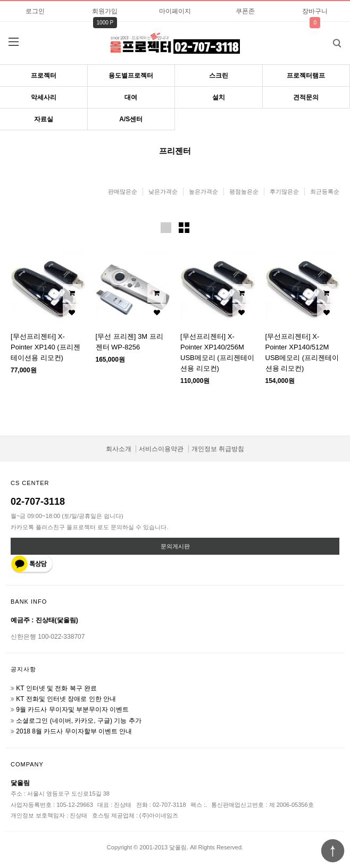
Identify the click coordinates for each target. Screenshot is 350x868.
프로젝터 (44, 76)
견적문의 (306, 97)
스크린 (219, 76)
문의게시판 (175, 546)
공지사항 (23, 669)
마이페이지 (175, 11)
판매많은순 (123, 191)
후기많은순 (284, 191)
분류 (13, 42)
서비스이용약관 (161, 449)
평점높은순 (244, 191)
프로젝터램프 (306, 76)
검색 (329, 40)
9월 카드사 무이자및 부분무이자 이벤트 (72, 710)
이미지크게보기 (166, 228)
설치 (219, 97)
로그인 (35, 11)
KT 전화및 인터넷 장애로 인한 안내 (66, 699)
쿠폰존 (245, 11)
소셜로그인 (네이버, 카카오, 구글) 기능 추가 (78, 721)
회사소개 (119, 449)
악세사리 (44, 97)
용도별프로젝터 (131, 76)
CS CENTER (30, 483)
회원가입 (105, 11)
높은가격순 (203, 191)
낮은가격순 (163, 191)
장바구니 (315, 11)
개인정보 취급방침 (218, 449)
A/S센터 (131, 119)
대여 (131, 97)
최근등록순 (325, 191)
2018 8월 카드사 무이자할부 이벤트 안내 (74, 731)
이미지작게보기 (184, 228)
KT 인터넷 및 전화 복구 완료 (56, 688)
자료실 (44, 119)
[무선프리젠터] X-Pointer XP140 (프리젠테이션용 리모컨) (45, 347)
